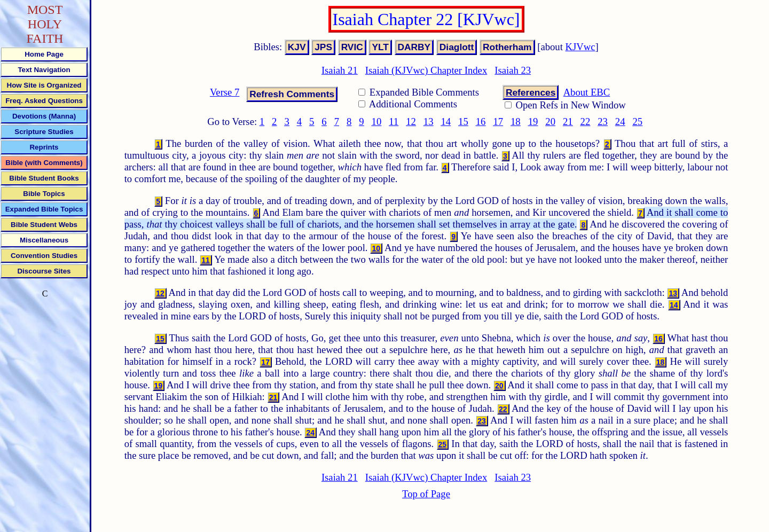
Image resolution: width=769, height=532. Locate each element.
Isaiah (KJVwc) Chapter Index (426, 70)
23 (603, 122)
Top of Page (426, 494)
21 (568, 122)
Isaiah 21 (340, 70)
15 (463, 122)
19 (533, 122)
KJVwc (580, 47)
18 (516, 122)
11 (394, 122)
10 (377, 122)
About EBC (587, 92)
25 (638, 122)
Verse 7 (225, 92)
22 (586, 122)
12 (411, 122)
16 (481, 122)
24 (620, 122)
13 (429, 122)
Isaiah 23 (513, 70)
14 (446, 122)
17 (498, 122)
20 (550, 122)
